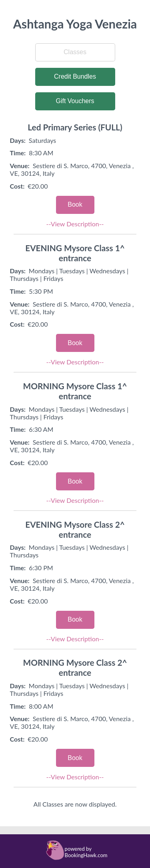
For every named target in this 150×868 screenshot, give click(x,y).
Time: (18, 153)
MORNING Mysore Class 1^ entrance (75, 391)
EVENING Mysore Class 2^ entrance (75, 529)
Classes (75, 52)
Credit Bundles (75, 76)
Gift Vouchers (75, 101)
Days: (18, 140)
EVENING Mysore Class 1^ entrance (75, 253)
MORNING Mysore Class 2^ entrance (75, 667)
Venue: (20, 166)
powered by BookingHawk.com (86, 852)
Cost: (17, 186)
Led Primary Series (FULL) (75, 127)
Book (75, 204)
